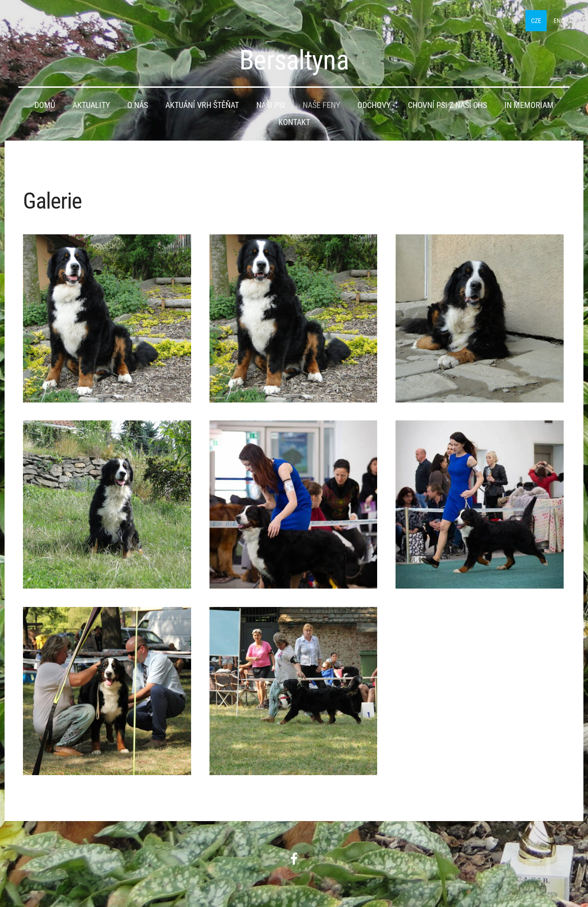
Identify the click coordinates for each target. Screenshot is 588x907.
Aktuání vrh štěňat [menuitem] (202, 105)
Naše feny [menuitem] (321, 105)
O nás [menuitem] (138, 105)
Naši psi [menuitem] (271, 105)
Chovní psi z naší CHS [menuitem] (447, 105)
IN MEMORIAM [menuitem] (529, 105)
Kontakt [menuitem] (294, 122)
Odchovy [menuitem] (374, 105)
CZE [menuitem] (536, 21)
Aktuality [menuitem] (91, 105)
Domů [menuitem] (45, 105)
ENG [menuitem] (559, 21)
